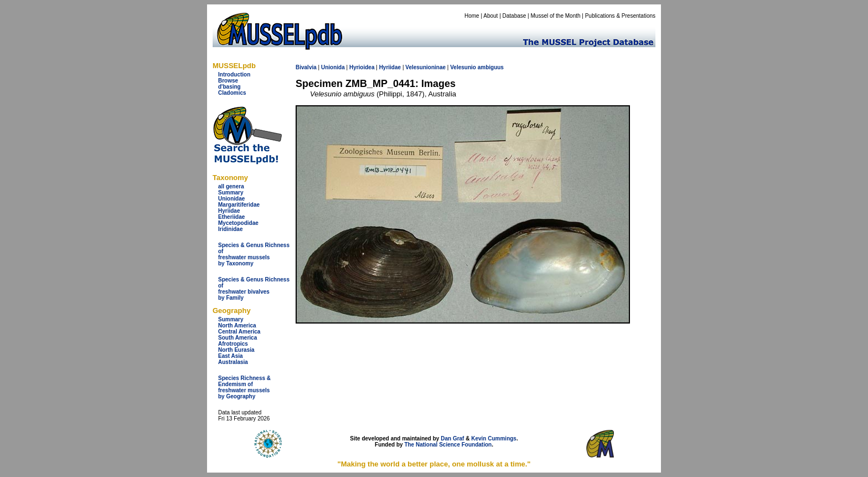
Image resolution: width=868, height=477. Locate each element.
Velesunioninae (425, 67)
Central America (239, 332)
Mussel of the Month (556, 16)
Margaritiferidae (239, 205)
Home (472, 16)
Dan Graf (452, 438)
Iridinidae (230, 229)
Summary (231, 193)
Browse (228, 81)
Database (515, 16)
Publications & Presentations (620, 16)
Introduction (234, 75)
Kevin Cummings (494, 438)
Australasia (233, 362)
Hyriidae (229, 211)
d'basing (229, 87)
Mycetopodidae (238, 223)
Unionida (333, 67)
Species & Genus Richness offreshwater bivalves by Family (254, 289)
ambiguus (491, 67)
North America (237, 325)
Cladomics (232, 93)
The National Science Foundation (448, 445)
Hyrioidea (362, 67)
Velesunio (463, 67)
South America (237, 338)
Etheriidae (231, 217)
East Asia (231, 356)
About (490, 16)
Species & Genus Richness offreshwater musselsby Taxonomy (254, 254)
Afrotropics (233, 344)
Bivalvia (306, 67)
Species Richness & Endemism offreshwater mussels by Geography (244, 387)
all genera (231, 186)
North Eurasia (236, 350)
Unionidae (231, 199)
